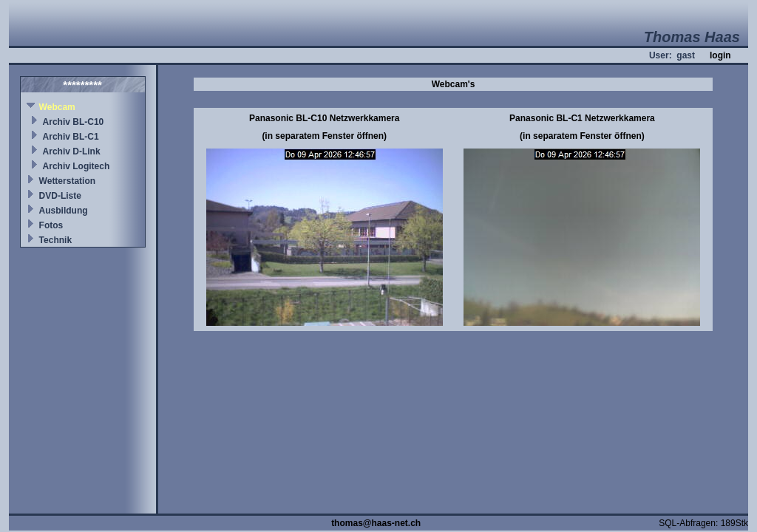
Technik (55, 240)
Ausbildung (64, 211)
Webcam (57, 107)
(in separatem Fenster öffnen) (324, 136)
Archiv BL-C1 (71, 137)
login (720, 55)
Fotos (51, 225)
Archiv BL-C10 (74, 122)
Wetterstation (67, 181)
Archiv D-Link (72, 151)
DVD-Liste (60, 196)
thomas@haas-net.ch (376, 523)
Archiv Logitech (77, 166)
